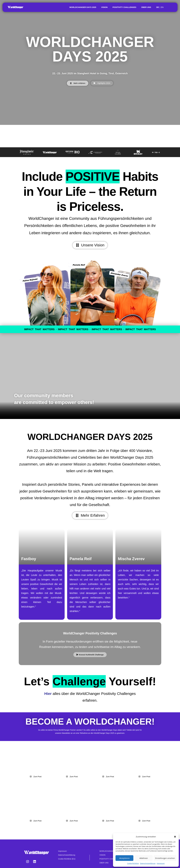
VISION (104, 7)
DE (158, 7)
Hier (48, 694)
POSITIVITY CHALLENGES (124, 7)
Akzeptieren (124, 858)
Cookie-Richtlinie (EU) (67, 859)
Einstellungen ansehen (165, 858)
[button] (175, 837)
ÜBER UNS (146, 7)
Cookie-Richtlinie (133, 863)
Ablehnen (144, 858)
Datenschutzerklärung (148, 863)
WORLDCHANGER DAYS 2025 (83, 7)
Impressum (161, 863)
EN (162, 7)
